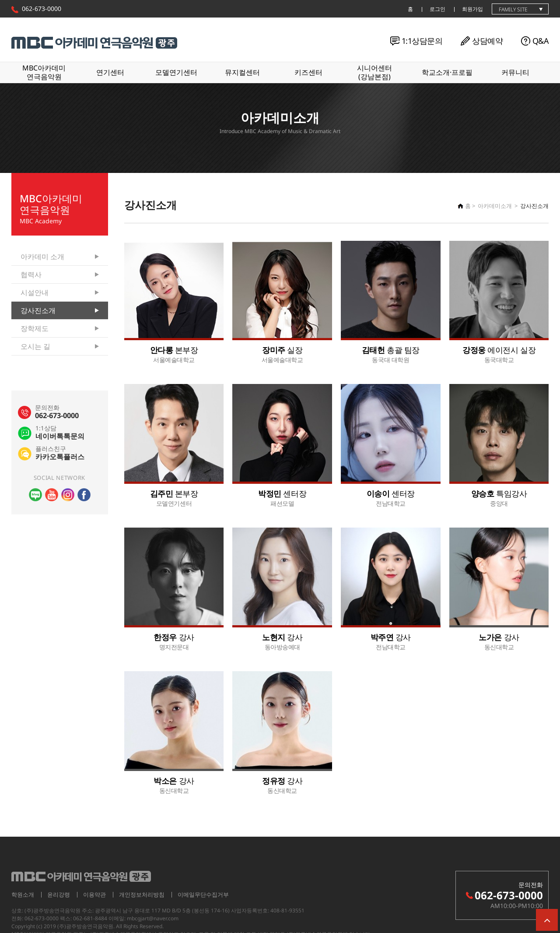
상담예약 (487, 41)
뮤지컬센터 (242, 72)
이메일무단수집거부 (203, 894)
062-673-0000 (42, 9)
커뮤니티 (515, 72)
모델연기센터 (176, 72)
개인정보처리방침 (142, 894)
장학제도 (35, 328)
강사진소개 (38, 310)
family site (513, 9)
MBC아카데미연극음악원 (44, 72)
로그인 (437, 9)
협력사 (31, 275)
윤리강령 (59, 894)
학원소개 (23, 894)
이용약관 (94, 894)
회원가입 (472, 9)
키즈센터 (308, 72)
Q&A (541, 41)
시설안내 (35, 292)
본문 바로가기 (0, 0)
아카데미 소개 (42, 257)
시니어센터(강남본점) (374, 72)
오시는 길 (35, 346)
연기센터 (110, 72)
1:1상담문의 (422, 41)
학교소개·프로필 (447, 72)
